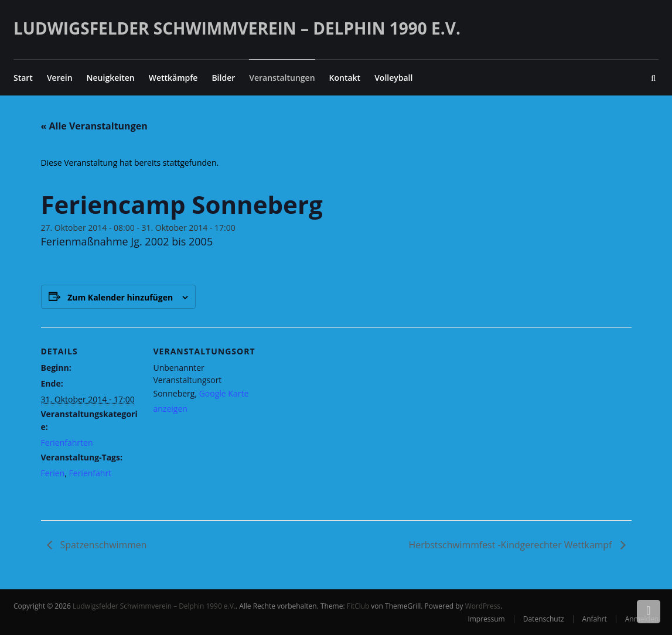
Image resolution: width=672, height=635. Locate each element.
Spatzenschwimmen (103, 545)
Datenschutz (544, 619)
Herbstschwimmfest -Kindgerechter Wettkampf (511, 545)
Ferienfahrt (91, 473)
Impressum (486, 619)
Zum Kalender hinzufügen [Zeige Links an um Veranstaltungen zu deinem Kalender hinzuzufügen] (120, 297)
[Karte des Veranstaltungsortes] (328, 409)
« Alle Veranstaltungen (94, 126)
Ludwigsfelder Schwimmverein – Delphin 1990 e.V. (237, 28)
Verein (60, 78)
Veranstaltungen (282, 78)
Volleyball (393, 78)
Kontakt (345, 78)
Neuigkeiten (111, 78)
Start (23, 78)
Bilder (223, 78)
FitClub (359, 606)
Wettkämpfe (173, 78)
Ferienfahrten (67, 443)
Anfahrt (595, 619)
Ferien (53, 473)
